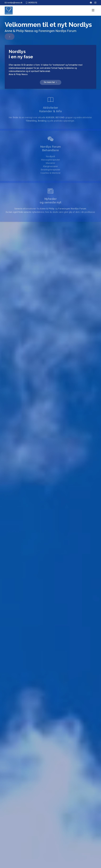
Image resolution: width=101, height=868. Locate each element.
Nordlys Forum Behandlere (50, 148)
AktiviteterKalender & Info (50, 109)
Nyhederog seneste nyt (50, 200)
